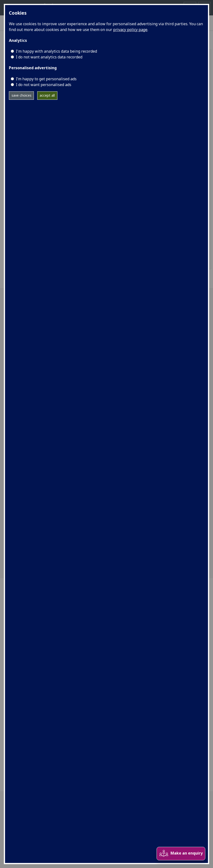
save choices (21, 95)
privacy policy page (130, 30)
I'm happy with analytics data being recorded (56, 51)
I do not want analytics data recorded (49, 57)
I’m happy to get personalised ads (46, 79)
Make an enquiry (181, 853)
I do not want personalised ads (44, 85)
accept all (47, 95)
